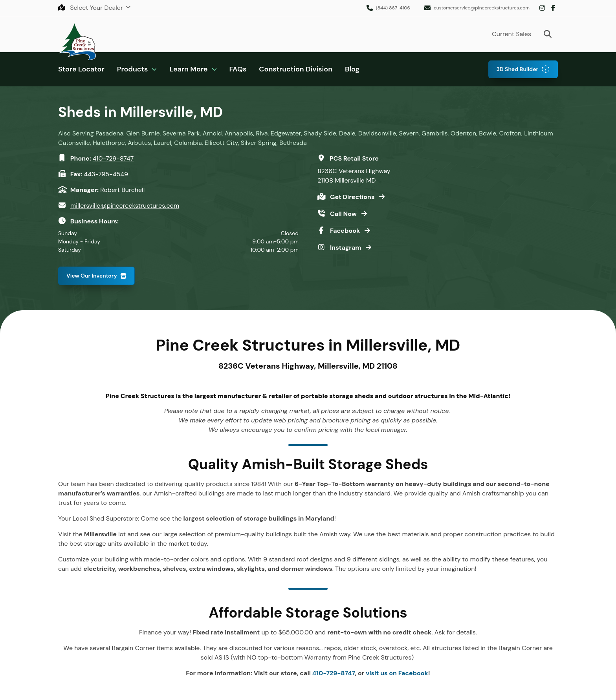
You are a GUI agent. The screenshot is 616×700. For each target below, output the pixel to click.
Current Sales (511, 34)
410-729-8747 (113, 158)
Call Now (344, 214)
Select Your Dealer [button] (91, 8)
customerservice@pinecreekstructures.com (482, 8)
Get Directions (353, 197)
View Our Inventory (92, 276)
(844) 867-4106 (393, 8)
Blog (352, 69)
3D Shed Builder (517, 69)
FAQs (238, 69)
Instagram (542, 8)
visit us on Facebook (397, 673)
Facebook (553, 8)
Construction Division (296, 69)
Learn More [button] (188, 69)
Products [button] (133, 69)
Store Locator (81, 69)
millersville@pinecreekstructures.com (125, 206)
